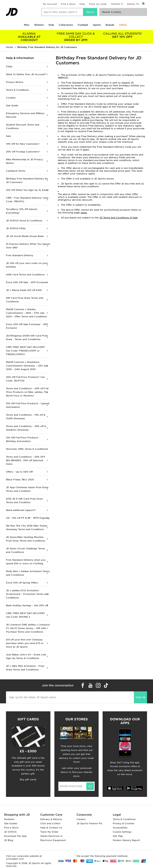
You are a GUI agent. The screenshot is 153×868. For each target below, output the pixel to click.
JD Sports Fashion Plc (89, 823)
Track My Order (49, 832)
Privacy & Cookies (124, 823)
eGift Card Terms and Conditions (25, 275)
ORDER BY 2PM (76, 37)
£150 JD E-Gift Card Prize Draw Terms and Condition (24, 501)
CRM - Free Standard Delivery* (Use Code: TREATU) (27, 200)
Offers (123, 25)
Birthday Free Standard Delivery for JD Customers (27, 180)
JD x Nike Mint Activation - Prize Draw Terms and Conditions (25, 668)
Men (27, 25)
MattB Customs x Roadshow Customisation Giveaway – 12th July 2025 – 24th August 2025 (27, 366)
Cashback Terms (16, 171)
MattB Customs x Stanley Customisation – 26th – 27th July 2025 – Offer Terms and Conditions (26, 313)
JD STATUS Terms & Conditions (24, 221)
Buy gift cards (28, 779)
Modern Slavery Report (126, 840)
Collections (66, 25)
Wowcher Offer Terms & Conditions (27, 449)
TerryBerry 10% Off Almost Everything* (22, 211)
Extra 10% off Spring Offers (22, 583)
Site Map (118, 836)
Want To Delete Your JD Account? (26, 74)
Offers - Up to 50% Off (19, 472)
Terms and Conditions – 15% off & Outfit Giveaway (26, 417)
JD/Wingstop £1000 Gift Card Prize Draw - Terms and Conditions (27, 337)
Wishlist (116, 4)
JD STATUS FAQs (16, 228)
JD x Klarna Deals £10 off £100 (24, 290)
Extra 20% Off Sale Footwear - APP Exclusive (27, 326)
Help (82, 4)
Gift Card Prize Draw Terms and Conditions (25, 300)
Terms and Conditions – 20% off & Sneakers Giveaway (26, 428)
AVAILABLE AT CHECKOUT (29, 37)
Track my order (98, 4)
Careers (81, 819)
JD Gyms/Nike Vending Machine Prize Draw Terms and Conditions (26, 539)
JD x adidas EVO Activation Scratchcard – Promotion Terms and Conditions (27, 594)
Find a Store (68, 4)
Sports (97, 25)
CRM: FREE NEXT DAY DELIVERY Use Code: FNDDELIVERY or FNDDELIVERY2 (25, 351)
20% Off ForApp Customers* (23, 152)
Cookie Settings (122, 832)
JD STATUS (10, 832)
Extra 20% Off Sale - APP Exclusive (27, 282)
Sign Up (140, 697)
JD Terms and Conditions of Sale (119, 218)
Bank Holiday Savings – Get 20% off (27, 605)
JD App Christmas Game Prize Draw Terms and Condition (27, 489)
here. (87, 117)
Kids (51, 25)
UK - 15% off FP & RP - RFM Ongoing (28, 518)
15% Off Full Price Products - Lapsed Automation (28, 405)
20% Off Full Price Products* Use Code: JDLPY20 (25, 379)
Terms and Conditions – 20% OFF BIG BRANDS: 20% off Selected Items (26, 460)
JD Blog (9, 840)
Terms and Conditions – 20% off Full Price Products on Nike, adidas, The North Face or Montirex (27, 392)
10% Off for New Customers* (23, 144)
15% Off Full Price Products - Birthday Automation (23, 439)
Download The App (15, 836)
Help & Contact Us (51, 828)
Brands (110, 25)
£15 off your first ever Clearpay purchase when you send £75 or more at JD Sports (25, 643)
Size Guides (11, 823)
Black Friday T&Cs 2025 (20, 480)
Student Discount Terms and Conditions (23, 126)
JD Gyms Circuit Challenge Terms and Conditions (25, 550)
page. (84, 213)
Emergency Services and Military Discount (25, 115)
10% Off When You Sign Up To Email (27, 190)
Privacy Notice (15, 82)
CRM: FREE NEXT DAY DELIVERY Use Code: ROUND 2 (25, 615)
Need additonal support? (21, 510)
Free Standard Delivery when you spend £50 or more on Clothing (26, 562)
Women (39, 25)
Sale (8, 136)
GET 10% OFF (122, 35)
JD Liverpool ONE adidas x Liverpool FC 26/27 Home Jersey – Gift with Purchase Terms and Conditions (28, 628)
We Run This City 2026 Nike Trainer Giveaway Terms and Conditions (27, 528)
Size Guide (12, 106)
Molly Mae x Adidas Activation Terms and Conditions (28, 573)
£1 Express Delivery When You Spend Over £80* (28, 246)
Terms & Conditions (17, 90)
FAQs (9, 67)
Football (83, 25)
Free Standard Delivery (20, 255)
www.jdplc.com (15, 859)
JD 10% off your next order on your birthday (27, 265)
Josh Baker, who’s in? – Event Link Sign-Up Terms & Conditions (26, 656)
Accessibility (120, 828)
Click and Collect (50, 823)
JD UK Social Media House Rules (25, 236)
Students (9, 819)
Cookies (11, 98)
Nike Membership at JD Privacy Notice (24, 161)
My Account (50, 4)
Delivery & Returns (51, 819)
